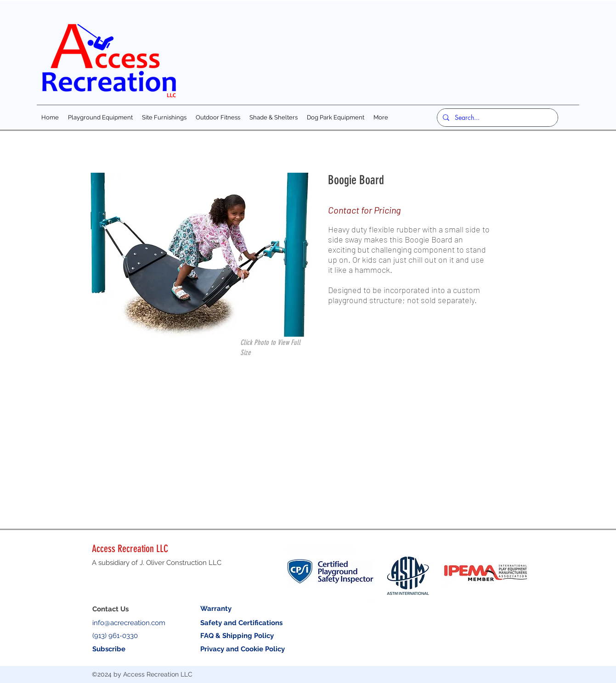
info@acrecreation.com (129, 623)
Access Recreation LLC (130, 549)
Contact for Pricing (364, 210)
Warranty (216, 609)
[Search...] (497, 118)
